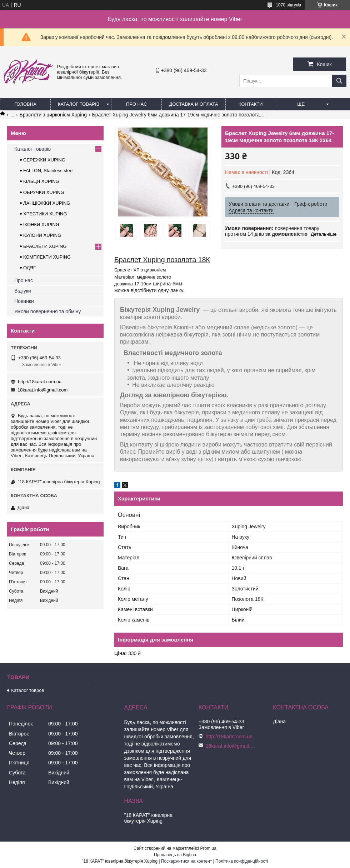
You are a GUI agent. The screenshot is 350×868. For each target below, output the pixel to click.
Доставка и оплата (193, 104)
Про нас (137, 104)
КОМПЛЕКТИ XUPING (47, 257)
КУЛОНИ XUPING (42, 235)
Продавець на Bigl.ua (175, 855)
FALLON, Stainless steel (48, 171)
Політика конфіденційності (242, 861)
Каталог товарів (79, 104)
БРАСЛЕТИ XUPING (45, 246)
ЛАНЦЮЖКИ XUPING (47, 203)
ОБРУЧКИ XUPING (44, 192)
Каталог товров (27, 690)
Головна (25, 104)
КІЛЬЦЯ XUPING (41, 181)
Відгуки (23, 291)
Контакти (251, 104)
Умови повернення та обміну (47, 311)
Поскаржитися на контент (186, 861)
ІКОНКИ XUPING (41, 225)
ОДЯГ (29, 268)
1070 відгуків (288, 5)
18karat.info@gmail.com (42, 390)
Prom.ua (208, 848)
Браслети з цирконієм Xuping (53, 115)
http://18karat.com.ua (40, 382)
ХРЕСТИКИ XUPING (45, 214)
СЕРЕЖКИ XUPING (44, 160)
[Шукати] (339, 81)
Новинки (24, 301)
